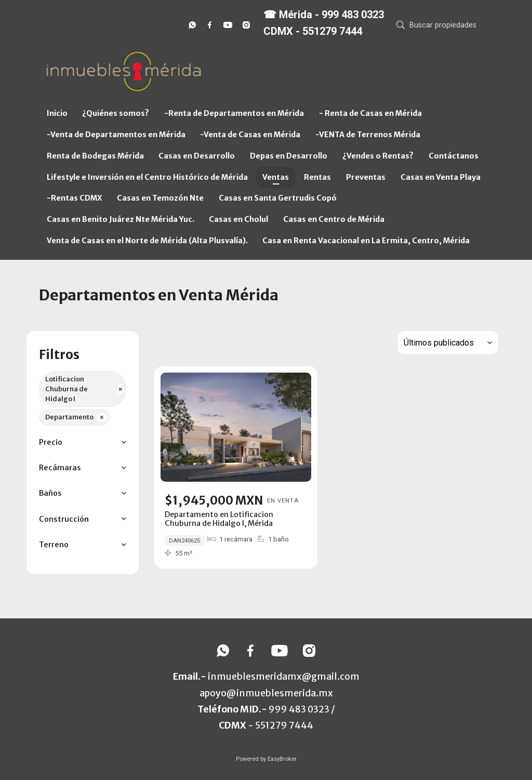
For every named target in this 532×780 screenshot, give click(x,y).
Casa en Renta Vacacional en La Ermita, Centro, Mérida (366, 241)
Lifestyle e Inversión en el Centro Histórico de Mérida (147, 177)
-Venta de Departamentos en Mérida (116, 135)
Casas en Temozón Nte (160, 198)
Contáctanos (454, 156)
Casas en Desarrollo (197, 156)
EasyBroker (282, 759)
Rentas (317, 177)
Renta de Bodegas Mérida (95, 156)
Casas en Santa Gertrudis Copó (278, 198)
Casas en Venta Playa (441, 177)
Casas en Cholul (238, 219)
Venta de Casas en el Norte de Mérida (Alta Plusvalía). (147, 241)
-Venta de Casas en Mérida (250, 135)
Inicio (57, 113)
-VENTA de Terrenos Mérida (368, 135)
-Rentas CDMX (75, 198)
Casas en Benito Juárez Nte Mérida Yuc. (121, 219)
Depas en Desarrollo (289, 156)
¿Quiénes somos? (116, 113)
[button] (82, 442)
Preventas (366, 177)
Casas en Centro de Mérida (334, 219)
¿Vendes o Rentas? (378, 156)
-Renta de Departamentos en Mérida (234, 113)
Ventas (276, 177)
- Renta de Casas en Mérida (370, 113)
